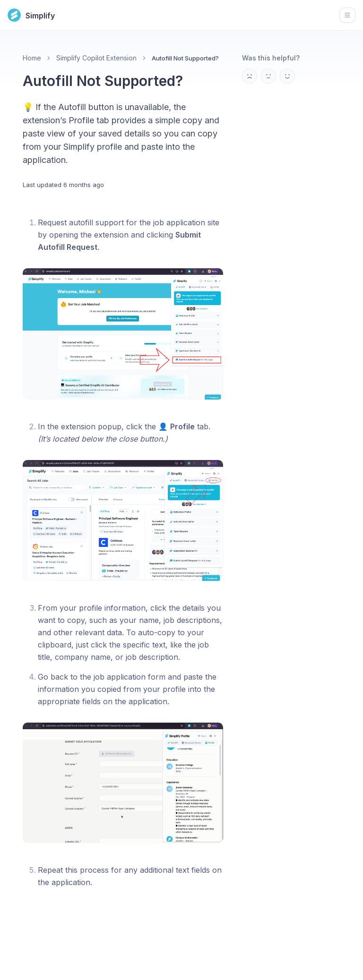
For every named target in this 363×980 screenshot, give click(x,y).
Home (32, 58)
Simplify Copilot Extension (96, 58)
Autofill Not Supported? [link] (185, 58)
